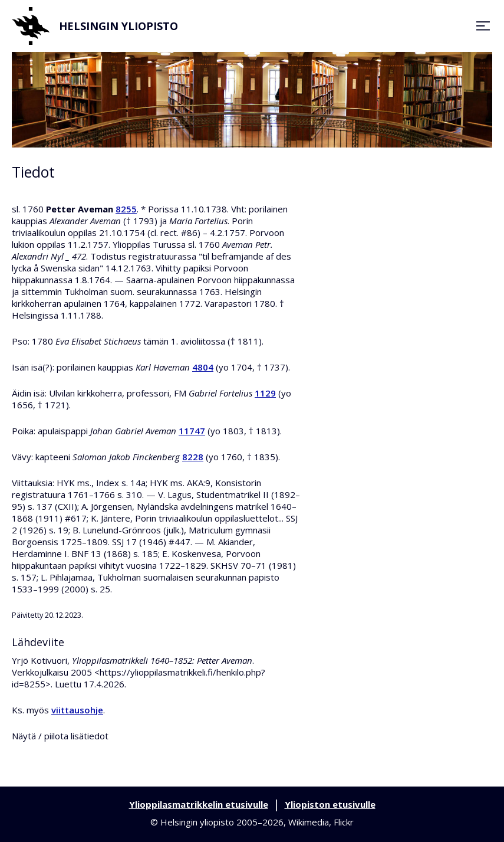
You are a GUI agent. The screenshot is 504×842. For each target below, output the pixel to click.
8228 (193, 457)
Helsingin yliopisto (95, 26)
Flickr (344, 822)
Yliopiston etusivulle (330, 804)
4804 (203, 367)
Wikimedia (309, 822)
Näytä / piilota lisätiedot (60, 736)
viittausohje (77, 710)
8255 (126, 209)
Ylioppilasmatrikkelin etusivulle (199, 804)
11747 (192, 431)
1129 (265, 393)
